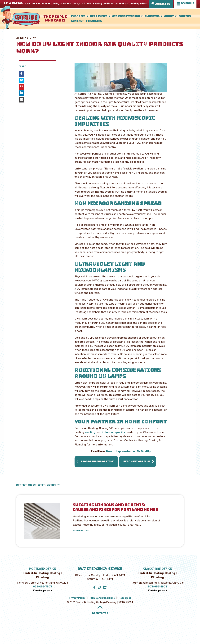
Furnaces (78, 16)
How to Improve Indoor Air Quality (129, 451)
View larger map (42, 591)
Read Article (81, 531)
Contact (78, 21)
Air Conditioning (126, 16)
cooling (90, 432)
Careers (185, 16)
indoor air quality (113, 432)
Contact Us (161, 4)
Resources (125, 598)
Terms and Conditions (102, 598)
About (169, 16)
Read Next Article (137, 462)
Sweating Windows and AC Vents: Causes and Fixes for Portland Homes (115, 507)
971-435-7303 (13, 3)
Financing (94, 21)
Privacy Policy (77, 598)
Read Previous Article (97, 462)
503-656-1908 (158, 587)
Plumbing (152, 16)
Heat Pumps (99, 16)
